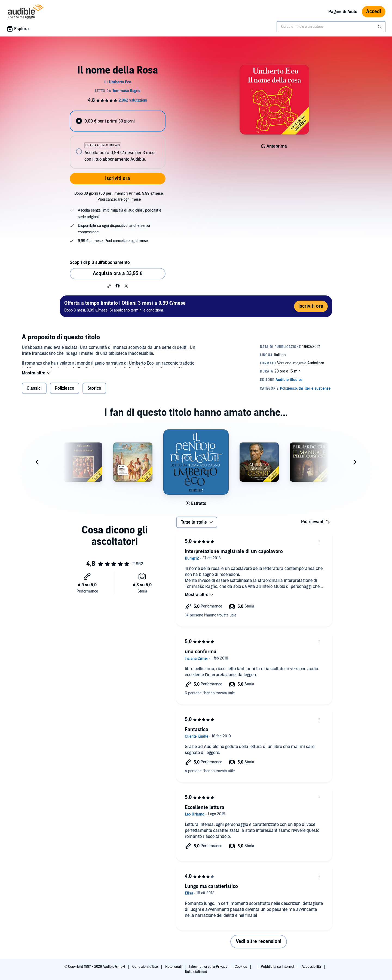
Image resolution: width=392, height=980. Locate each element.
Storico (94, 393)
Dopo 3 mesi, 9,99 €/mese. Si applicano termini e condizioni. (125, 306)
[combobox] (331, 27)
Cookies (241, 967)
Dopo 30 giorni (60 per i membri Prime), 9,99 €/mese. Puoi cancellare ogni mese (119, 196)
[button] (109, 286)
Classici (34, 393)
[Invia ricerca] (381, 27)
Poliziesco (65, 393)
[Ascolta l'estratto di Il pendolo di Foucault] (196, 508)
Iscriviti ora (118, 178)
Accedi (374, 12)
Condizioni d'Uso (146, 967)
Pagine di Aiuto (343, 12)
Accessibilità (312, 967)
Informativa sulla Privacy (209, 967)
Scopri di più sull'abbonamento (100, 262)
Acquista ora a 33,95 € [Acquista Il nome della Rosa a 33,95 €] (118, 274)
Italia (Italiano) (196, 972)
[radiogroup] (118, 140)
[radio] (118, 121)
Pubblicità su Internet (278, 967)
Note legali (174, 967)
